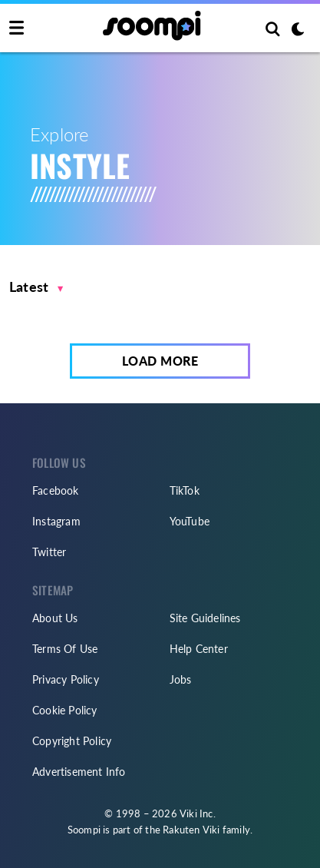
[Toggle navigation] (16, 28)
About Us (55, 618)
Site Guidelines (205, 618)
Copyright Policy (72, 741)
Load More (160, 361)
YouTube (190, 521)
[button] (36, 287)
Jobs (181, 679)
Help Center (199, 649)
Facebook (56, 490)
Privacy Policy (66, 679)
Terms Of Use (65, 649)
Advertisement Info (79, 772)
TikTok (185, 490)
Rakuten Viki (191, 830)
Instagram (56, 521)
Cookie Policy (65, 710)
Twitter (49, 552)
